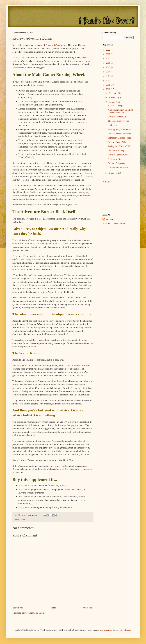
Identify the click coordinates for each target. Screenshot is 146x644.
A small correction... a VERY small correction (121, 111)
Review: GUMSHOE (117, 117)
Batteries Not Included (118, 167)
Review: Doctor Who (117, 142)
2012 (108, 81)
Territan (109, 219)
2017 (108, 59)
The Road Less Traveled (119, 121)
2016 (108, 63)
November (113, 98)
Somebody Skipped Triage (120, 138)
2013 (108, 76)
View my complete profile (114, 224)
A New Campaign (116, 106)
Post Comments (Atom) (35, 613)
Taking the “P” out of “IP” (119, 146)
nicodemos (107, 630)
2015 (108, 67)
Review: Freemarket (117, 163)
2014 (108, 72)
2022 (108, 50)
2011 (108, 85)
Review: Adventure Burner (120, 134)
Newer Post (18, 608)
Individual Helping (116, 151)
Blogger (127, 630)
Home (53, 608)
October (112, 102)
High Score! (113, 125)
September (113, 173)
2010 (108, 89)
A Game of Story (115, 159)
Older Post (88, 608)
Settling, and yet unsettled (119, 129)
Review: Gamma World (118, 155)
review (23, 519)
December (113, 93)
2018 (108, 54)
